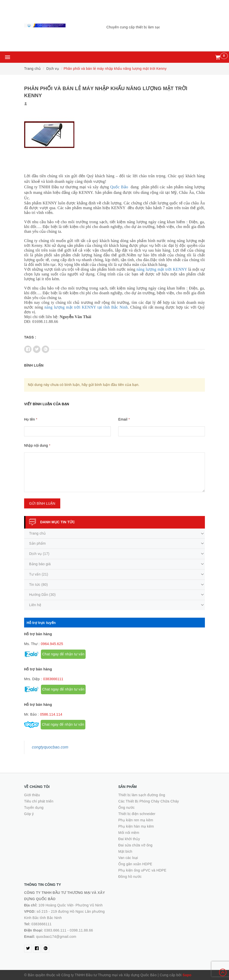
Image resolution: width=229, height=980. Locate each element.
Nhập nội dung (37, 445)
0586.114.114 (51, 714)
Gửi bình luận (42, 503)
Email (124, 419)
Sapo (187, 975)
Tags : (30, 337)
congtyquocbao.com (50, 747)
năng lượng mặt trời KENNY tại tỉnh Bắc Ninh (86, 307)
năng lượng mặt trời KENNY (162, 269)
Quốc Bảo (119, 187)
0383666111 (53, 679)
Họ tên (31, 419)
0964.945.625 (52, 644)
